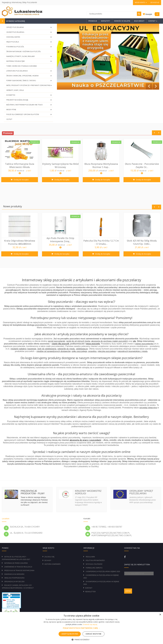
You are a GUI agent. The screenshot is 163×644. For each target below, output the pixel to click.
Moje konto (141, 3)
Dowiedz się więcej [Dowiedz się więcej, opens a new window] (90, 624)
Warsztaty (106, 21)
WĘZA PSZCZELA (30, 42)
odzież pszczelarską (144, 344)
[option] (20, 161)
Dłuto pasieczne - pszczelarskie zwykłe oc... (143, 165)
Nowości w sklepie (122, 21)
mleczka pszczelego (107, 351)
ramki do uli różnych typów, (78, 341)
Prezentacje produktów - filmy (33, 492)
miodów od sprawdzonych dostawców (54, 351)
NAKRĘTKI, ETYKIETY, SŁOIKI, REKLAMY (30, 57)
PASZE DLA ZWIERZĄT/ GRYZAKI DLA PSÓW (30, 115)
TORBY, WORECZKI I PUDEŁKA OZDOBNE (22, 66)
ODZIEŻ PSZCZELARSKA (30, 33)
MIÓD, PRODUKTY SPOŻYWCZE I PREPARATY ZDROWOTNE (30, 86)
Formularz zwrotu (94, 568)
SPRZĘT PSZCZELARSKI (30, 28)
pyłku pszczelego (79, 351)
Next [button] (159, 133)
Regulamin (90, 557)
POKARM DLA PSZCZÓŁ (30, 47)
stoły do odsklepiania (47, 349)
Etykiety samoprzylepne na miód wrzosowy (61, 165)
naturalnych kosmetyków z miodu (133, 351)
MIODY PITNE (30, 110)
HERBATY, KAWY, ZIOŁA (15, 90)
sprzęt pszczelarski (56, 341)
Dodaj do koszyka (22, 180)
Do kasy (155, 3)
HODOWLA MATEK (30, 38)
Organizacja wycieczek (14, 582)
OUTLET (9, 119)
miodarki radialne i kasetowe (23, 349)
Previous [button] (154, 133)
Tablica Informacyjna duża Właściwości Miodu (20, 165)
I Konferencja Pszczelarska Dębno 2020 (103, 572)
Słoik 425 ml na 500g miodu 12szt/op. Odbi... (143, 242)
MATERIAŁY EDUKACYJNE (30, 62)
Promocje (93, 21)
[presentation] (144, 580)
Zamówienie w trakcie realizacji (18, 567)
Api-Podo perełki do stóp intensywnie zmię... (61, 240)
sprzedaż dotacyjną (148, 408)
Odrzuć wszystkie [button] (93, 634)
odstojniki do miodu (66, 349)
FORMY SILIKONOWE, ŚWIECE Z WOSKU (30, 81)
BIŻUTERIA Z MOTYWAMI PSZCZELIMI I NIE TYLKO (30, 105)
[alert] (81, 628)
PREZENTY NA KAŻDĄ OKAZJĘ (30, 101)
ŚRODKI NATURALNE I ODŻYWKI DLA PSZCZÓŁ (24, 51)
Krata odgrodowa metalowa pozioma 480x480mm (20, 242)
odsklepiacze (82, 349)
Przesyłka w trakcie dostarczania (19, 571)
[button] (81, 628)
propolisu (92, 351)
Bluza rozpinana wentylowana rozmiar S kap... (102, 165)
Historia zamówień (52, 564)
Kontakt (89, 588)
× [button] (160, 615)
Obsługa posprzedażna (14, 578)
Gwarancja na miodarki (14, 574)
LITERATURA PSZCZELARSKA (30, 71)
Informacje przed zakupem (16, 563)
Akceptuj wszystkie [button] (70, 634)
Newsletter (90, 592)
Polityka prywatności (95, 560)
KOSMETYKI (30, 96)
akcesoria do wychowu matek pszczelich (109, 341)
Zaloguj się (49, 557)
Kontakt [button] (153, 21)
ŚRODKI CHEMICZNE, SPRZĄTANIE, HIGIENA (30, 76)
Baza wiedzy (139, 21)
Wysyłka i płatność (94, 564)
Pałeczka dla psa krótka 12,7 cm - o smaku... (102, 242)
